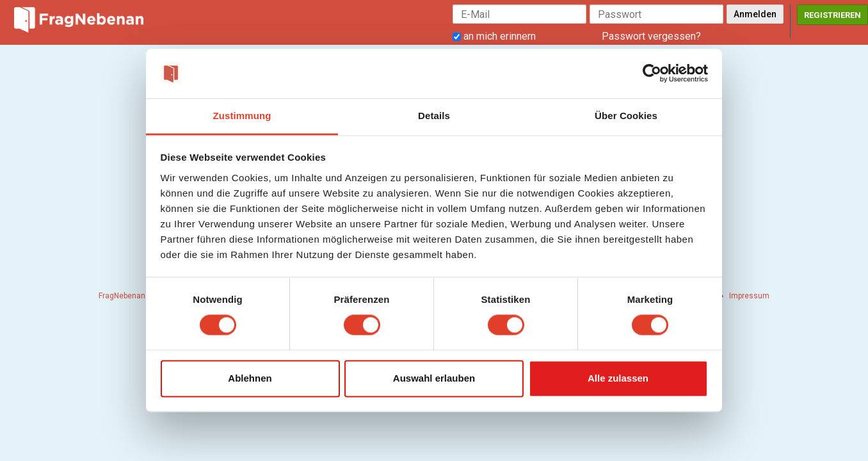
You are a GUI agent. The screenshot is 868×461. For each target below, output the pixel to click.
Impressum (749, 296)
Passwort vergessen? (651, 36)
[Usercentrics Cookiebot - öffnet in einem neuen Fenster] (652, 74)
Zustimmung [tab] (242, 116)
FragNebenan (122, 296)
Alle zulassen (618, 378)
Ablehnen (250, 378)
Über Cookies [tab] (626, 116)
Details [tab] (434, 116)
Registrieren (832, 15)
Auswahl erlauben (434, 378)
